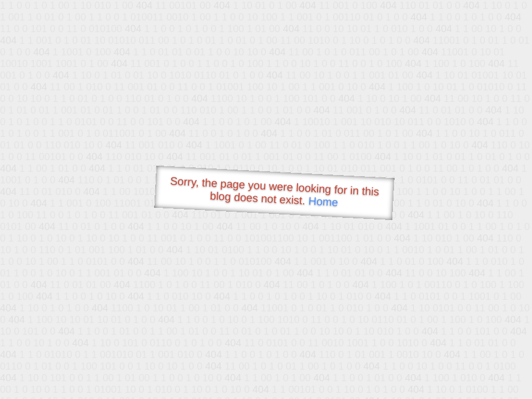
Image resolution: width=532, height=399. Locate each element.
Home (323, 201)
